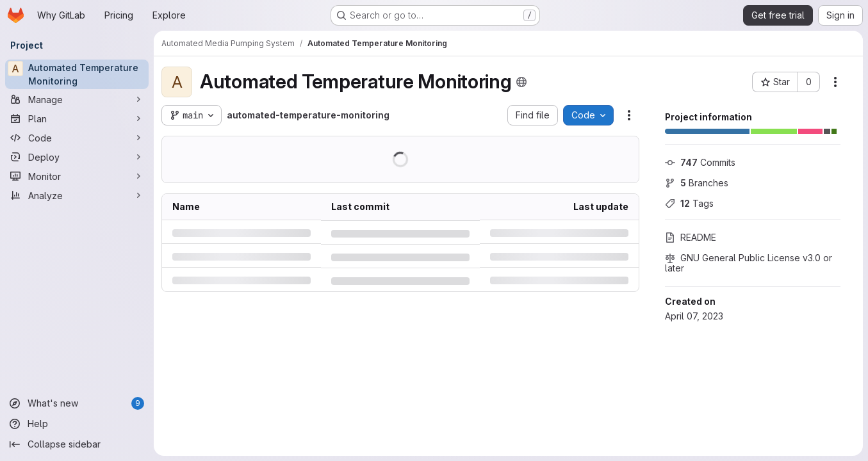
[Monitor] (77, 176)
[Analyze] (77, 195)
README (691, 237)
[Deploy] (77, 157)
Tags (689, 203)
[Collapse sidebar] (77, 444)
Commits (700, 162)
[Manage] (77, 99)
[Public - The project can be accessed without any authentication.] (521, 82)
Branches (697, 183)
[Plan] (77, 118)
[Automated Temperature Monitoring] (77, 74)
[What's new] (77, 403)
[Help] (77, 424)
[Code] (77, 138)
